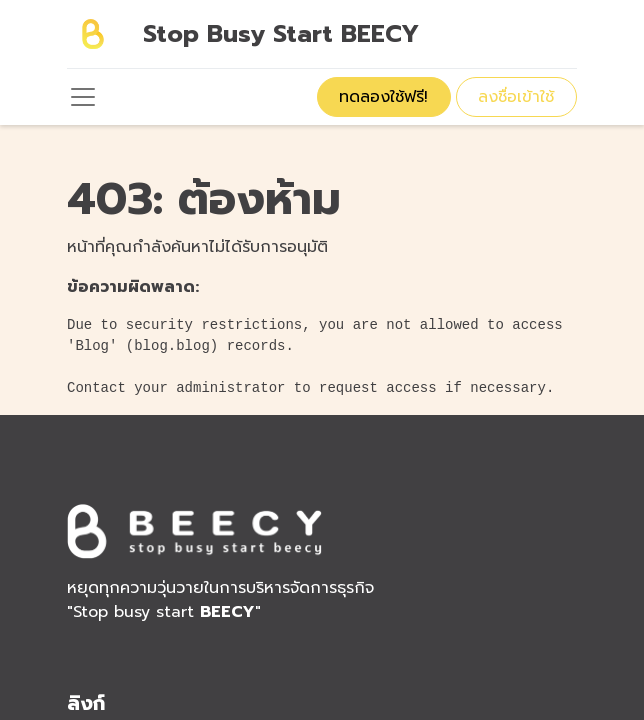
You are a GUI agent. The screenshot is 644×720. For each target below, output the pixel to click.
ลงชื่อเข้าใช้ (516, 97)
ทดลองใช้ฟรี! (383, 97)
